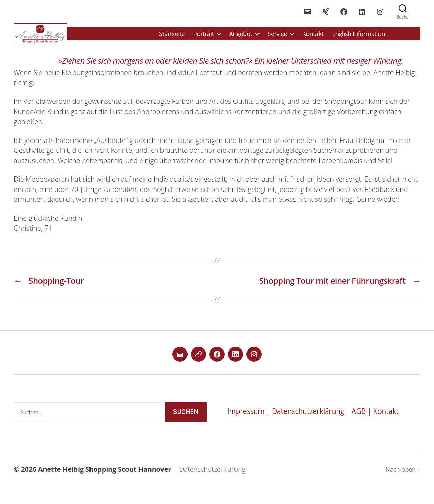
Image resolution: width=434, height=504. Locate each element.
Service (277, 36)
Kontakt (313, 36)
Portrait (204, 36)
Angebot (241, 36)
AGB (359, 416)
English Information (358, 36)
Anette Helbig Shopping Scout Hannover (105, 474)
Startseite (172, 36)
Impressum (246, 416)
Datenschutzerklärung (308, 416)
